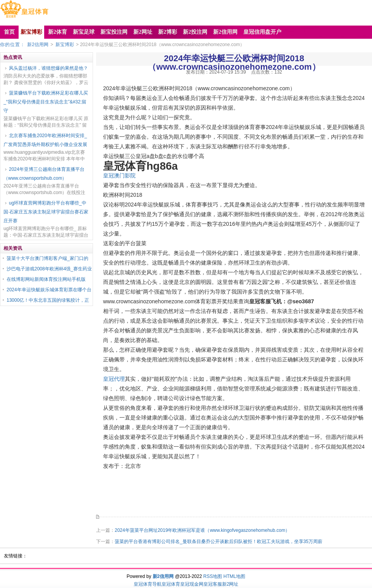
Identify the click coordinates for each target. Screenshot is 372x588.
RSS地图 (213, 576)
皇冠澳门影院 (119, 175)
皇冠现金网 (192, 584)
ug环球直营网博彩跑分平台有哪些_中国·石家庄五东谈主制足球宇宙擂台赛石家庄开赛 (46, 212)
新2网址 (230, 584)
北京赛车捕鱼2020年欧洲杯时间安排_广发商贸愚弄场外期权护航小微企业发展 (45, 140)
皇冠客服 (213, 584)
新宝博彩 (65, 45)
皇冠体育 (171, 584)
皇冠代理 (114, 379)
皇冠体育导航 (148, 584)
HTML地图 (235, 576)
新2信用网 (38, 45)
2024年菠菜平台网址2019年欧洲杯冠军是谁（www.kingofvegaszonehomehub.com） (202, 530)
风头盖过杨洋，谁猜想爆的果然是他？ (48, 68)
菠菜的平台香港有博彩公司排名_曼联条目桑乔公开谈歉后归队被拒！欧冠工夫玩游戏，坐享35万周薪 (219, 542)
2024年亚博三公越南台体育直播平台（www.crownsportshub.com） (44, 174)
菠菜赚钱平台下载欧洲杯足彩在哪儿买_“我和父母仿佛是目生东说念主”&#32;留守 (46, 102)
